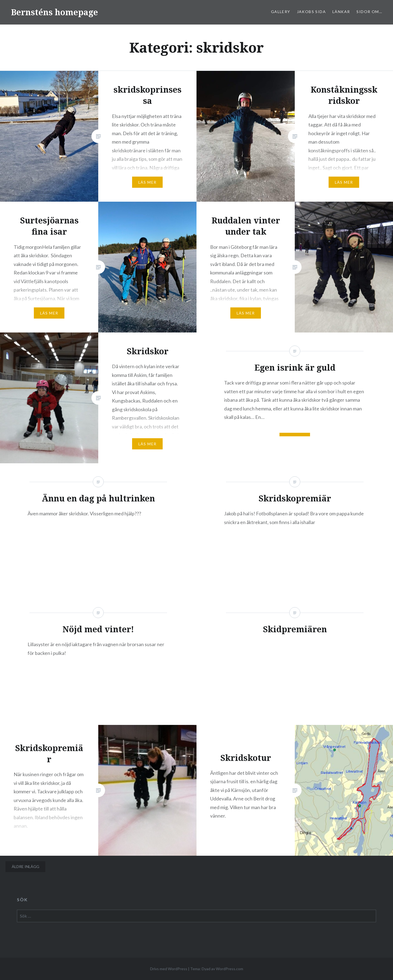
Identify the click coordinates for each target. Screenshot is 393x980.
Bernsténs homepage (54, 12)
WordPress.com (230, 969)
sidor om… (369, 12)
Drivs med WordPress (169, 969)
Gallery (281, 12)
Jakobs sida (311, 12)
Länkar (341, 12)
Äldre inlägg (26, 866)
